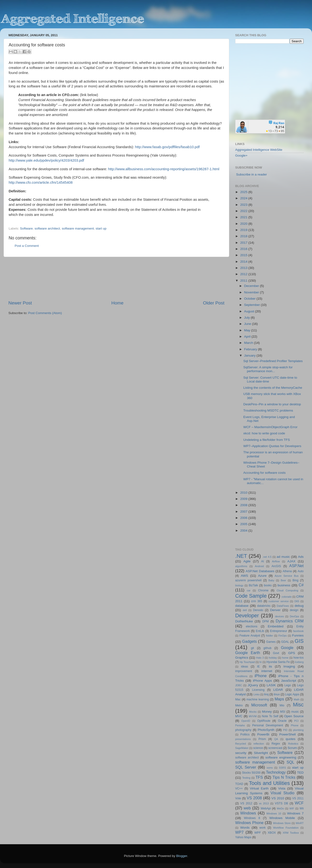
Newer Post (20, 303)
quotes (291, 739)
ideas (244, 667)
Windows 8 (252, 818)
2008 (244, 505)
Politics (245, 734)
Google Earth (248, 653)
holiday (273, 658)
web (247, 808)
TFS (259, 777)
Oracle (282, 721)
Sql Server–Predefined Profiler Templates (273, 361)
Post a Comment (27, 246)
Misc (298, 705)
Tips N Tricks (284, 777)
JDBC (239, 685)
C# (301, 585)
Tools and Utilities (269, 783)
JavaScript (289, 681)
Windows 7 (295, 813)
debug (299, 606)
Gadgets (249, 641)
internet (267, 671)
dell (245, 610)
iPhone (261, 676)
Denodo (258, 610)
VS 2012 (246, 803)
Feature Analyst (250, 636)
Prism (262, 739)
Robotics (293, 744)
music (295, 712)
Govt (276, 653)
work (263, 828)
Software (26, 228)
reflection (259, 744)
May (248, 330)
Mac (238, 699)
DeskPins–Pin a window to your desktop (272, 404)
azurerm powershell (248, 580)
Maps (279, 699)
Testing (246, 778)
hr (261, 662)
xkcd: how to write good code (264, 433)
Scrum (292, 748)
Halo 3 (260, 658)
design (294, 610)
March (249, 343)
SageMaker (242, 748)
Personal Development (268, 725)
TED (300, 773)
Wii (302, 808)
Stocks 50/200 (251, 773)
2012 (244, 274)
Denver (275, 610)
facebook (298, 631)
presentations (243, 739)
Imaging (289, 666)
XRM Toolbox (291, 833)
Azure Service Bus (287, 576)
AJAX (291, 561)
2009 (244, 499)
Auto (301, 571)
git (252, 648)
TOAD (239, 784)
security (241, 753)
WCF (299, 803)
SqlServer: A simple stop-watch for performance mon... (268, 369)
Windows (248, 813)
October (250, 299)
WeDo (280, 808)
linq (266, 694)
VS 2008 (254, 798)
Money (267, 712)
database (242, 606)
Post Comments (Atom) (45, 313)
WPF (258, 833)
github (267, 648)
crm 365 (257, 601)
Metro (239, 705)
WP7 (239, 832)
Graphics (242, 658)
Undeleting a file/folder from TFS (267, 440)
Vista (282, 788)
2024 (244, 198)
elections (252, 626)
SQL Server (246, 767)
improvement (244, 671)
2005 (244, 524)
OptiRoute (264, 721)
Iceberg (299, 662)
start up (101, 228)
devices (279, 616)
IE (258, 667)
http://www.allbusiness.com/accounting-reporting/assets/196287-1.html (164, 169)
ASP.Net (296, 566)
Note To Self (270, 716)
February (251, 349)
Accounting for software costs (264, 473)
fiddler (269, 636)
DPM (266, 621)
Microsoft (259, 705)
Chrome (263, 590)
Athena (287, 571)
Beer (284, 580)
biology (239, 585)
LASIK (271, 685)
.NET (241, 556)
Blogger (182, 856)
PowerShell (288, 734)
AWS (244, 576)
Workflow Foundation (286, 828)
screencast (275, 748)
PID (285, 730)
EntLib (260, 631)
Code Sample (251, 596)
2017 (244, 243)
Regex (276, 744)
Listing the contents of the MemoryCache (273, 388)
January (250, 355)
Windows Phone (249, 823)
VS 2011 (298, 798)
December (252, 286)
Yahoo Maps (243, 837)
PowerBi (263, 734)
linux (277, 694)
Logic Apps (292, 694)
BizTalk (253, 585)
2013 (244, 268)
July (247, 318)
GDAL (285, 642)
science (258, 748)
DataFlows (283, 606)
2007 (244, 512)
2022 (244, 211)
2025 (244, 192)
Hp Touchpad (247, 662)
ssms (270, 768)
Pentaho (240, 725)
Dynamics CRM (290, 621)
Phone (295, 725)
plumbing (298, 730)
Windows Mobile (282, 818)
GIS (299, 641)
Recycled (240, 744)
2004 (244, 531)
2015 (244, 255)
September (252, 305)
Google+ (241, 155)
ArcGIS (276, 566)
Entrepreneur (279, 631)
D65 (297, 601)
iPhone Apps (262, 681)
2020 (244, 224)
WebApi (266, 808)
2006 (244, 518)
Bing (295, 580)
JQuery (253, 685)
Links (256, 694)
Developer (247, 616)
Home (117, 303)
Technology (276, 772)
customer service (279, 601)
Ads (301, 557)
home (285, 658)
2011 (244, 281)
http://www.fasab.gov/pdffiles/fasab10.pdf (167, 147)
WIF (292, 808)
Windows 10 (274, 813)
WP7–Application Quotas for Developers (272, 446)
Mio (282, 705)
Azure (262, 576)
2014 (244, 262)
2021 (244, 217)
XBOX (272, 833)
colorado (287, 597)
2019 (244, 230)
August (250, 311)
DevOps (294, 616)
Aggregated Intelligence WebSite (259, 150)
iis (271, 666)
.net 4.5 (267, 557)
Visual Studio (282, 793)
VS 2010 (278, 798)
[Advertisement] (117, 278)
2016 (244, 249)
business (284, 585)
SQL (290, 762)
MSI (283, 712)
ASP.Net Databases (260, 571)
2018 (244, 236)
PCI (296, 721)
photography (243, 730)
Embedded (276, 626)
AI (262, 561)
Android (259, 566)
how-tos (299, 658)
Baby (271, 580)
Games (271, 642)
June (248, 324)
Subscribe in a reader (252, 174)
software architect (47, 228)
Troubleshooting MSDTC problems (268, 410)
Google (287, 648)
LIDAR (278, 690)
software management (78, 228)
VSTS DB (281, 803)
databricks (264, 606)
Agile (247, 561)
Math (297, 699)
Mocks (253, 712)
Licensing (258, 690)
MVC (239, 716)
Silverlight (261, 753)
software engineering (281, 757)
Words (245, 828)
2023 (244, 205)
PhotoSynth (266, 730)
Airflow (276, 561)
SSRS (282, 768)
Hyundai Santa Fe (278, 662)
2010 (244, 493)
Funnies (298, 635)
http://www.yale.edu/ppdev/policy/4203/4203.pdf (46, 160)
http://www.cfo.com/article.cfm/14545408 (41, 182)
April (248, 337)
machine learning (258, 699)
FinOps (283, 636)
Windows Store (282, 823)
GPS (292, 653)
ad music (283, 557)
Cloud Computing (288, 590)
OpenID (246, 721)
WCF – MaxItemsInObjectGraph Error (270, 427)
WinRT (300, 823)
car (249, 590)
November (252, 292)
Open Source (294, 716)
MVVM (253, 716)
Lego (288, 685)
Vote (238, 798)
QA (276, 739)
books (268, 585)
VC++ (239, 789)
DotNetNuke (244, 621)
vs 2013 (264, 803)
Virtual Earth (259, 788)
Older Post (214, 303)
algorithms (241, 566)
